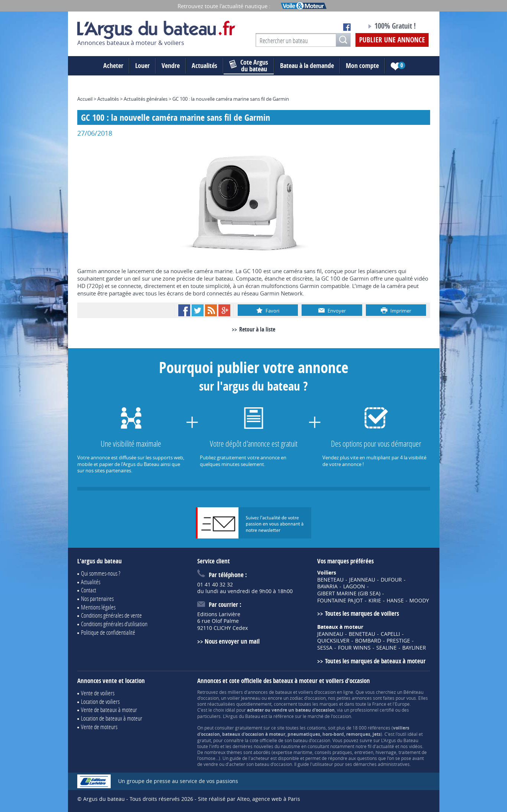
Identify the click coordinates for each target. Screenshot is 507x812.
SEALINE (386, 648)
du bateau (249, 66)
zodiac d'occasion (308, 698)
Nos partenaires (97, 599)
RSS (211, 310)
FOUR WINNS (354, 648)
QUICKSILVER (333, 641)
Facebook (184, 310)
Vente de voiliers (98, 693)
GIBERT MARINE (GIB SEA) (349, 593)
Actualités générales (146, 99)
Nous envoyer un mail (232, 641)
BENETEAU (330, 580)
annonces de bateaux (270, 692)
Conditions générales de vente (111, 615)
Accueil (85, 99)
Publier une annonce (392, 40)
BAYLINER (414, 648)
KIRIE (375, 601)
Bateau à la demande (307, 66)
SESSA (325, 648)
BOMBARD (368, 641)
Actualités (204, 66)
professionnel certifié (372, 710)
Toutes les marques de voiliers (362, 613)
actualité (385, 746)
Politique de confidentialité (108, 632)
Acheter (113, 66)
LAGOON (354, 586)
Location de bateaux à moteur (112, 718)
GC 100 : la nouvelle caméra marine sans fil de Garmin (231, 99)
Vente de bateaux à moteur (109, 710)
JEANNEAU (362, 580)
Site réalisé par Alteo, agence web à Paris (249, 799)
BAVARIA (327, 586)
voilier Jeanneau (244, 698)
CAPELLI (390, 634)
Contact (89, 590)
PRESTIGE (398, 641)
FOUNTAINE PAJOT (340, 601)
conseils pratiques (333, 752)
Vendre (171, 66)
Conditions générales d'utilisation (114, 624)
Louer (142, 66)
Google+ (224, 310)
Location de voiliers (100, 701)
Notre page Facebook (347, 27)
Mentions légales (98, 607)
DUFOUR (391, 580)
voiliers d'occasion (317, 692)
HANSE (395, 601)
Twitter (198, 310)
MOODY (419, 601)
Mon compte (362, 66)
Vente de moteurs (99, 727)
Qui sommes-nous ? (101, 573)
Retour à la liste (257, 329)
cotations (316, 728)
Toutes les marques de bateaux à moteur (375, 661)
